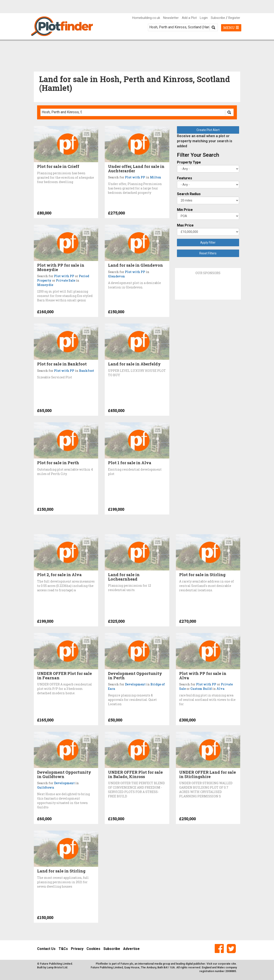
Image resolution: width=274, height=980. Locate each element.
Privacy (77, 949)
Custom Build (201, 689)
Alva (220, 689)
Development (135, 684)
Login (204, 18)
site (234, 964)
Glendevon (116, 276)
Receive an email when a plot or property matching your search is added (205, 141)
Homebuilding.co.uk (146, 18)
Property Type (189, 162)
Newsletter (171, 18)
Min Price (185, 210)
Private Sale (66, 280)
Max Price (185, 225)
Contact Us (46, 949)
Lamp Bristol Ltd (57, 967)
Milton (156, 177)
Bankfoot (87, 371)
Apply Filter (208, 243)
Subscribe (218, 18)
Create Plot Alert (208, 130)
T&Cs (63, 949)
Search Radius (189, 194)
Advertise (131, 949)
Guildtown (46, 787)
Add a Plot (189, 18)
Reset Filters (208, 253)
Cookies (93, 949)
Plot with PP (135, 177)
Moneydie (45, 285)
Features (185, 178)
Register (234, 18)
